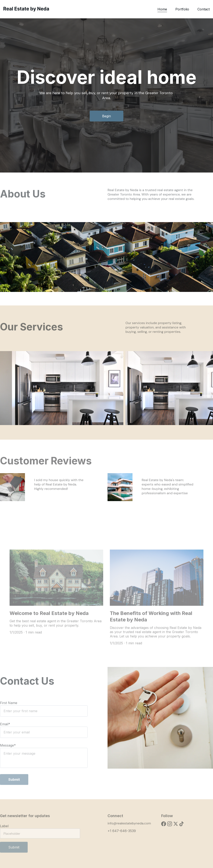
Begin (106, 116)
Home (162, 9)
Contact (204, 9)
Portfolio (182, 9)
